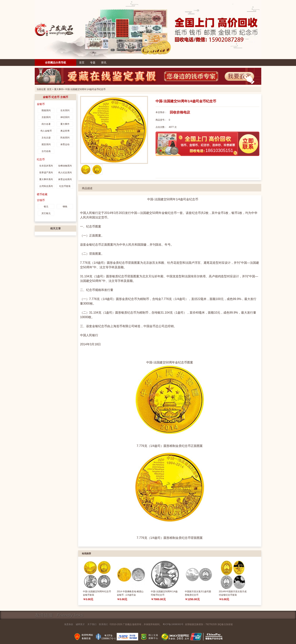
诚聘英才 (80, 624)
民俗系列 (65, 137)
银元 (46, 206)
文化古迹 (46, 137)
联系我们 (103, 624)
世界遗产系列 (46, 172)
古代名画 (46, 151)
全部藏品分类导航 (55, 62)
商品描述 (87, 188)
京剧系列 (46, 117)
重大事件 (59, 89)
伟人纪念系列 (65, 172)
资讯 (104, 62)
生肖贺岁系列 (46, 166)
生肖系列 (65, 110)
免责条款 (69, 624)
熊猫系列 (46, 110)
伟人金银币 (46, 131)
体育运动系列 (65, 179)
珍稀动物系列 (65, 166)
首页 (82, 62)
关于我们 (92, 624)
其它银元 (46, 213)
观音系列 (46, 144)
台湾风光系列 (46, 186)
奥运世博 (65, 131)
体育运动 (65, 144)
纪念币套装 (65, 186)
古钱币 (41, 200)
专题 (93, 62)
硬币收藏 (42, 194)
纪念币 (41, 159)
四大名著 (46, 124)
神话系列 (65, 117)
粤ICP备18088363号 (173, 624)
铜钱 (65, 206)
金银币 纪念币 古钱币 (55, 97)
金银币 (41, 104)
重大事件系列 (46, 179)
